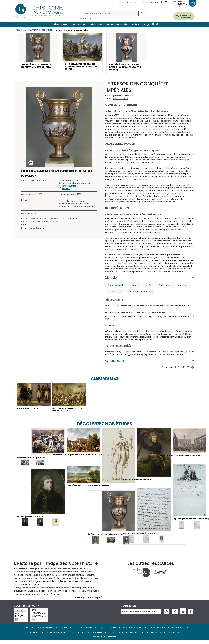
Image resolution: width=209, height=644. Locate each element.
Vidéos (135, 24)
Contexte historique (121, 107)
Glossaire (111, 327)
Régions (63, 632)
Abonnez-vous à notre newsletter (141, 615)
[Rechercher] (109, 14)
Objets (34, 215)
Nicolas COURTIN (121, 100)
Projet (101, 632)
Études (26, 632)
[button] (38, 54)
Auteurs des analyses (44, 632)
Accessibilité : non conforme (104, 641)
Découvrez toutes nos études (39, 30)
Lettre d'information (127, 2)
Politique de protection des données (60, 636)
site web (66, 190)
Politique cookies (175, 636)
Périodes (96, 24)
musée (148, 287)
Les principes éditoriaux (132, 632)
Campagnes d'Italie (117, 287)
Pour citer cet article (118, 347)
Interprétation (117, 210)
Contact (112, 636)
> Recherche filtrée (87, 18)
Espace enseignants (150, 2)
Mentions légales (32, 636)
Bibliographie (114, 301)
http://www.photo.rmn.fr (35, 230)
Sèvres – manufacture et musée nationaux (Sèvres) (75, 186)
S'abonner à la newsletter (182, 16)
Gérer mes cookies (153, 636)
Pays (76, 632)
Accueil (19, 30)
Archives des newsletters (92, 636)
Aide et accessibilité (157, 632)
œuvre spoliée (115, 293)
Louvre (136, 287)
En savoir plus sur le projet (87, 601)
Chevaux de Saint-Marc (139, 293)
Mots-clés (79, 24)
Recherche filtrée (117, 24)
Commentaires (115, 362)
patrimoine (183, 287)
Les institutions (177, 632)
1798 (79, 196)
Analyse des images (120, 146)
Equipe (113, 632)
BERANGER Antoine (37, 182)
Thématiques (60, 24)
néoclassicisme (165, 287)
